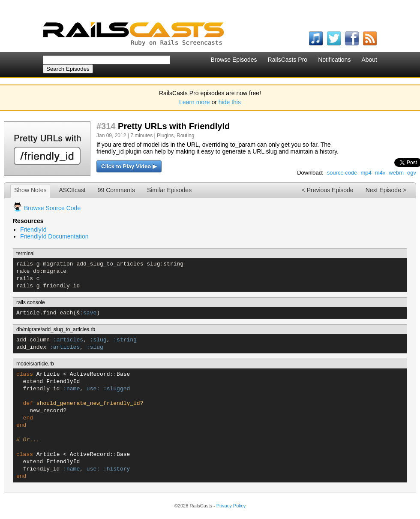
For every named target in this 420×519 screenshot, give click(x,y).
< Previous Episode (328, 190)
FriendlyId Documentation (54, 236)
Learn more (195, 102)
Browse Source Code (52, 208)
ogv (412, 173)
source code (342, 173)
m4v (380, 173)
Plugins (165, 136)
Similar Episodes (169, 190)
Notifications (334, 60)
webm (396, 173)
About (369, 60)
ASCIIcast (72, 190)
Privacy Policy (231, 506)
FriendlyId (33, 229)
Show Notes (30, 190)
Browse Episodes (234, 60)
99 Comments (116, 190)
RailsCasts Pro (288, 60)
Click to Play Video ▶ (129, 166)
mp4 (366, 173)
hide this (230, 102)
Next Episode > (386, 190)
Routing (185, 136)
